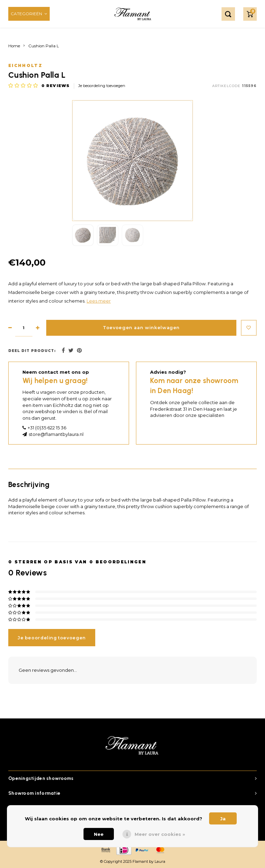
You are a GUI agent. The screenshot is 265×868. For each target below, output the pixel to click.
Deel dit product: (32, 351)
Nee (99, 834)
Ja (223, 819)
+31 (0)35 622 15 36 (47, 428)
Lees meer (99, 301)
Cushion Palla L (44, 46)
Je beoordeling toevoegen (102, 86)
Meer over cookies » (160, 834)
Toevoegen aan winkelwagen (139, 328)
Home (14, 46)
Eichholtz (25, 66)
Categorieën (29, 14)
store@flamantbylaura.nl (56, 434)
